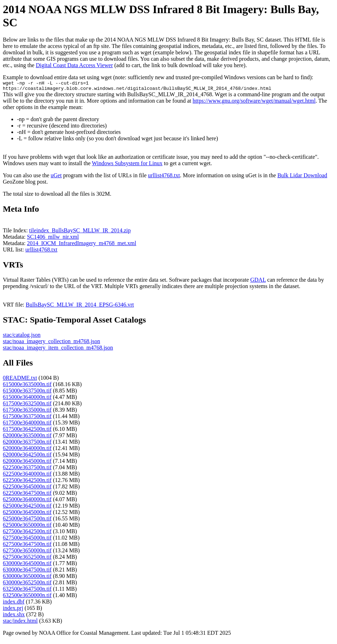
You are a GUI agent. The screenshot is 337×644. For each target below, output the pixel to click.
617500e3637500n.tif (27, 418)
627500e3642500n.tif (27, 533)
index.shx (14, 616)
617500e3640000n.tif (27, 425)
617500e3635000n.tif (27, 412)
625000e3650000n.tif (27, 527)
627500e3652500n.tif (27, 559)
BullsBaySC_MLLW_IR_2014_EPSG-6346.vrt (80, 307)
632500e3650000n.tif (27, 597)
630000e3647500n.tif (27, 572)
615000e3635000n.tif (27, 386)
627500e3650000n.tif (27, 553)
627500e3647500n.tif (27, 546)
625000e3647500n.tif (27, 521)
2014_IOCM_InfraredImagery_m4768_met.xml (82, 245)
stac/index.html (20, 623)
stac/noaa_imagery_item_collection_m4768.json (58, 350)
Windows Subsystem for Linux (127, 165)
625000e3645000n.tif (27, 514)
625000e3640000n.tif (27, 501)
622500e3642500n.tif (27, 482)
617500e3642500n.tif (27, 431)
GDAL (258, 282)
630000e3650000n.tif (27, 578)
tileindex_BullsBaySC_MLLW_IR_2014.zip (80, 232)
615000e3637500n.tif (27, 393)
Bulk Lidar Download (302, 177)
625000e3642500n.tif (27, 508)
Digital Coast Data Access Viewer (74, 65)
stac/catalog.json (22, 337)
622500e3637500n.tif (27, 469)
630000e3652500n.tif (27, 585)
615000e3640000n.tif (27, 399)
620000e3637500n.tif (27, 444)
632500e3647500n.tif (27, 591)
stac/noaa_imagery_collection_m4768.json (51, 343)
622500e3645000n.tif (27, 489)
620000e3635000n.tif (27, 437)
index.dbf (14, 604)
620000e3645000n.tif (27, 463)
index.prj (13, 610)
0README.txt (20, 380)
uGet (56, 177)
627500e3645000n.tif (27, 540)
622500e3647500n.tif (27, 495)
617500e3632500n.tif (27, 405)
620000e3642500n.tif (27, 457)
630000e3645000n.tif (27, 565)
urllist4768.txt (164, 177)
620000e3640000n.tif (27, 450)
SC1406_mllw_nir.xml (53, 239)
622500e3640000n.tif (27, 476)
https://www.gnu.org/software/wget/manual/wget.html (254, 103)
